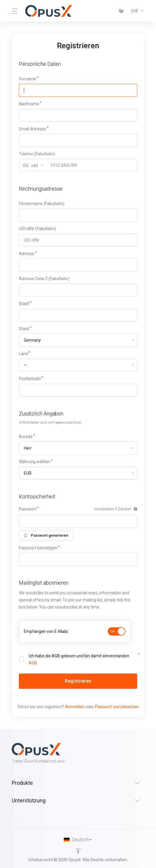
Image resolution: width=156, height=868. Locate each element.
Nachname (29, 104)
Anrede (26, 437)
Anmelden (75, 707)
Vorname (27, 79)
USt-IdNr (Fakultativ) (37, 229)
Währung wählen (34, 462)
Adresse (27, 254)
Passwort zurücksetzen (117, 707)
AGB (33, 663)
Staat (24, 329)
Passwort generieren (46, 535)
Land (23, 354)
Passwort (28, 509)
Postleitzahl (30, 379)
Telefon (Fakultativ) (37, 154)
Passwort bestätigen (38, 548)
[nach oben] (78, 851)
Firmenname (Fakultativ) (42, 204)
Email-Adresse (32, 129)
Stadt (24, 304)
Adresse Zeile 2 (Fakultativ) (44, 279)
